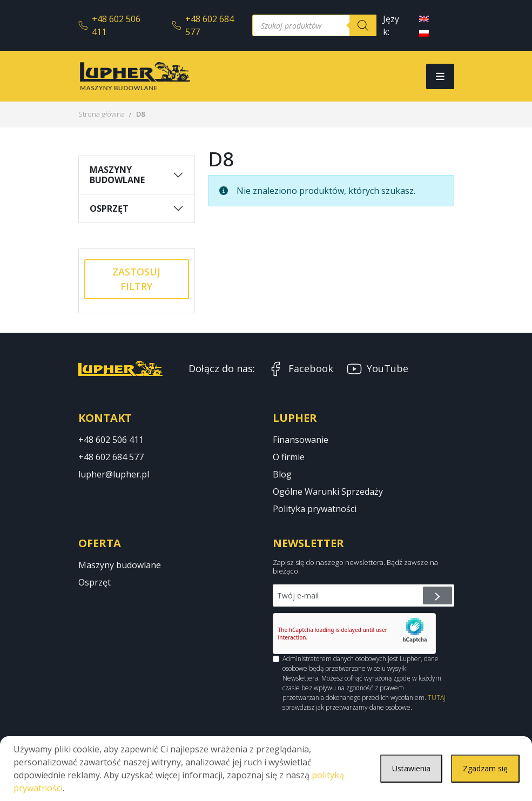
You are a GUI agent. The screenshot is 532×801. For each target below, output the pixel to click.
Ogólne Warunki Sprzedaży (328, 492)
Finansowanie (301, 440)
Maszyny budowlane (117, 175)
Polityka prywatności (315, 509)
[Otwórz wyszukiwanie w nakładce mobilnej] (314, 25)
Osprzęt (109, 208)
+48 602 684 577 (203, 25)
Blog (282, 474)
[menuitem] (424, 18)
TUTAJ (437, 698)
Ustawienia (402, 769)
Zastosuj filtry (136, 279)
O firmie (289, 457)
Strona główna (102, 114)
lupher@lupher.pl (114, 474)
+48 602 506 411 (109, 25)
